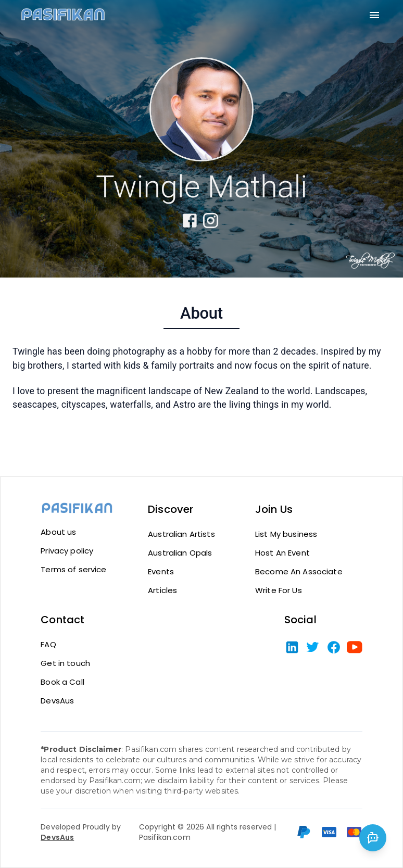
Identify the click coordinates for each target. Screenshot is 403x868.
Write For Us (279, 590)
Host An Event (282, 553)
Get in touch (65, 663)
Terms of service (73, 570)
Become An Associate (299, 572)
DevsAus (57, 701)
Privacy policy (67, 551)
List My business (286, 534)
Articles (162, 590)
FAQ (48, 645)
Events (161, 572)
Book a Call (62, 682)
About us (58, 532)
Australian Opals (180, 553)
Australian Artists (181, 534)
